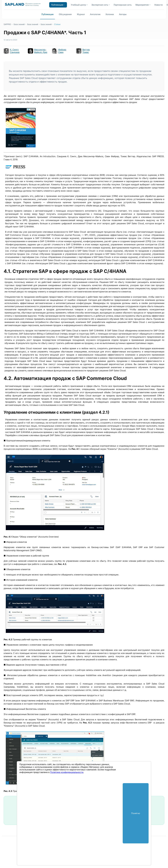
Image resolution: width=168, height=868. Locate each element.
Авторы (123, 14)
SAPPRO (7, 24)
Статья (57, 24)
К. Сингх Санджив (15, 51)
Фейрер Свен (62, 51)
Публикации (48, 14)
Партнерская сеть (123, 5)
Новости (158, 5)
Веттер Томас (86, 51)
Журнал (81, 14)
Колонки (110, 14)
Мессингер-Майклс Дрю (41, 51)
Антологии (95, 14)
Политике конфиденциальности (67, 772)
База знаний (19, 24)
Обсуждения (65, 14)
